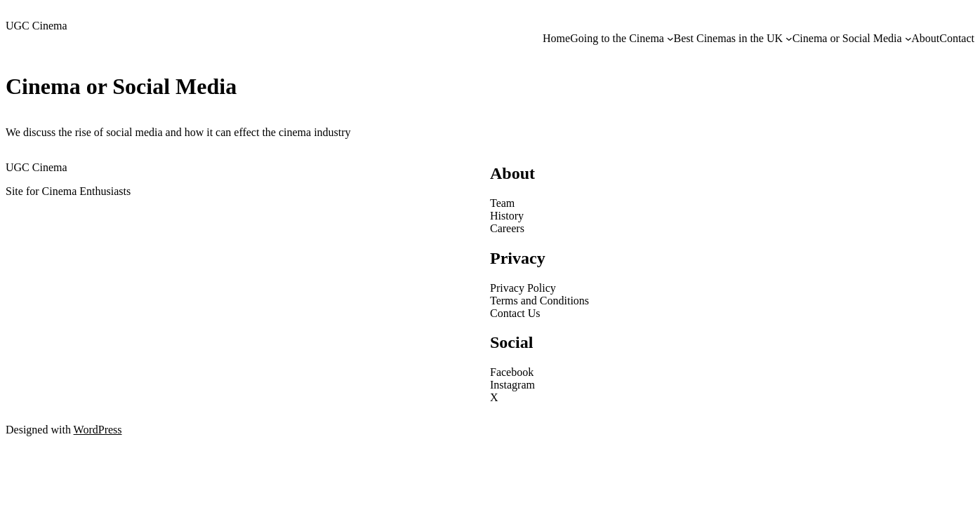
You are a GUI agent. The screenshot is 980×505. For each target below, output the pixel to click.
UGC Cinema (37, 26)
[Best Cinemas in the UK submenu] (789, 39)
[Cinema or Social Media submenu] (908, 39)
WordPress (98, 430)
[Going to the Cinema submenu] (670, 39)
